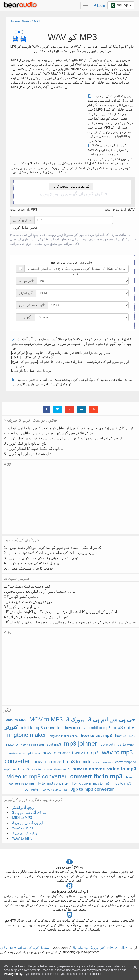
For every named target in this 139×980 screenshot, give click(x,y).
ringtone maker (27, 735)
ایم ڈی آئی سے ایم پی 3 (29, 813)
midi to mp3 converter (41, 728)
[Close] (135, 967)
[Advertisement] (49, 125)
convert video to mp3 (57, 769)
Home (15, 21)
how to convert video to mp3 (104, 769)
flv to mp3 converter (53, 783)
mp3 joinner (80, 744)
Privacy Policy (117, 948)
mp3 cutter (125, 727)
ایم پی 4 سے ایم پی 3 (28, 823)
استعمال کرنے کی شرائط (27, 244)
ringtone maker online (64, 736)
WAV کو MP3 (31, 21)
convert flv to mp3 (96, 776)
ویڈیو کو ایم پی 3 (25, 833)
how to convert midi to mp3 (88, 728)
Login (99, 6)
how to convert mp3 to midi (62, 762)
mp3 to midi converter (103, 763)
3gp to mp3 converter (92, 789)
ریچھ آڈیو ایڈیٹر (23, 808)
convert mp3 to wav (117, 744)
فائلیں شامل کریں (25, 228)
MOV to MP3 (46, 719)
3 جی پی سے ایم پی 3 (101, 719)
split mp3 (54, 744)
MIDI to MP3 (22, 818)
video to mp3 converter (37, 776)
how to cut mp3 (96, 735)
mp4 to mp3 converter (27, 769)
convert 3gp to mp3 (55, 790)
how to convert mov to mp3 (91, 783)
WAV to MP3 (16, 720)
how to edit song (32, 745)
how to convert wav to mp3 (71, 753)
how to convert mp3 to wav (24, 754)
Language (121, 5)
